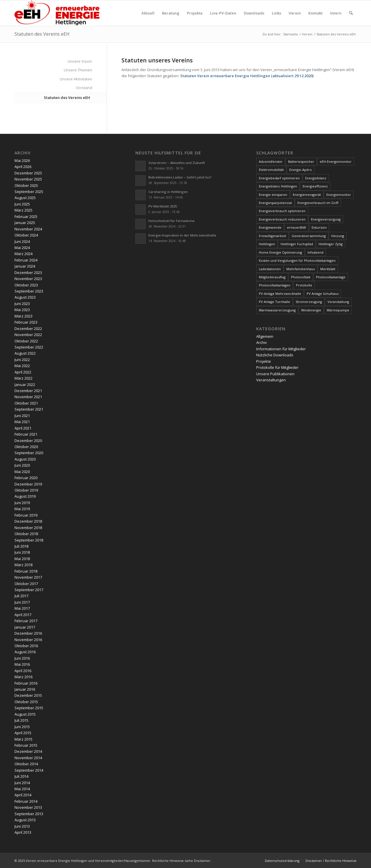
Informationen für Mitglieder (281, 349)
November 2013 (28, 807)
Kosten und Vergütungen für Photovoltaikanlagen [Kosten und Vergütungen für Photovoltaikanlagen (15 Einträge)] (297, 260)
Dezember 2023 (28, 273)
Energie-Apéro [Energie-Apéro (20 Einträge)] (301, 170)
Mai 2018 (22, 559)
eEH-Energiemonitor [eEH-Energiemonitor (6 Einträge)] (336, 161)
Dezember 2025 (28, 173)
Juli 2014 (21, 776)
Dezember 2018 (28, 521)
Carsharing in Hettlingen (168, 192)
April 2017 (23, 615)
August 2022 (25, 353)
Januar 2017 (25, 627)
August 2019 (25, 496)
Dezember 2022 (28, 329)
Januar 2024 (25, 266)
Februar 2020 (26, 478)
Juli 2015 (21, 720)
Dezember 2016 (28, 633)
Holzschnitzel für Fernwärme (171, 221)
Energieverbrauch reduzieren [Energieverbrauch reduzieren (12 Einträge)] (282, 219)
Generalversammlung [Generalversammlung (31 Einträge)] (309, 236)
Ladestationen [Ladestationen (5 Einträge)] (270, 269)
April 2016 (23, 671)
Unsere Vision (80, 61)
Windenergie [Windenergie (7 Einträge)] (311, 310)
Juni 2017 (22, 602)
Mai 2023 (22, 310)
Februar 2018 (26, 571)
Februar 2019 (26, 515)
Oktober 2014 (26, 764)
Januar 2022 (25, 385)
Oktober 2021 (26, 403)
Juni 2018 (22, 552)
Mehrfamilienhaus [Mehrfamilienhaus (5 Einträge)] (301, 269)
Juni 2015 (22, 727)
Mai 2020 (22, 472)
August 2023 (25, 297)
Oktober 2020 (26, 447)
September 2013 (29, 814)
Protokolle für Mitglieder (277, 367)
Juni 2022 (22, 360)
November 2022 (28, 335)
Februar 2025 (26, 216)
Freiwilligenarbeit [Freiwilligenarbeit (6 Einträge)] (272, 236)
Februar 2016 (26, 683)
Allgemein (265, 336)
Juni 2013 (22, 826)
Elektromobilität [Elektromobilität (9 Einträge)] (271, 170)
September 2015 (29, 708)
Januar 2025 (25, 223)
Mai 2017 (22, 608)
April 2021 (23, 428)
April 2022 (23, 372)
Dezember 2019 (28, 484)
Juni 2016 (22, 658)
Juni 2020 (22, 465)
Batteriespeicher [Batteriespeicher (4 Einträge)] (301, 161)
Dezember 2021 (28, 391)
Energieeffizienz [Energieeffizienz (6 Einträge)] (315, 186)
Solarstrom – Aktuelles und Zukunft (177, 163)
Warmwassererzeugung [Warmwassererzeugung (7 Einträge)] (277, 310)
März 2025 (23, 210)
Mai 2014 (22, 789)
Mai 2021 (22, 422)
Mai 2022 (22, 366)
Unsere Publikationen (275, 374)
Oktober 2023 (26, 285)
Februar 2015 (26, 745)
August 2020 (25, 459)
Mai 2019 (22, 509)
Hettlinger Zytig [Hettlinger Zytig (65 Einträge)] (331, 244)
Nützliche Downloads (275, 355)
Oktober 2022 (26, 341)
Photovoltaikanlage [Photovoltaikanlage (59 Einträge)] (331, 277)
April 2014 (23, 795)
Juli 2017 (21, 596)
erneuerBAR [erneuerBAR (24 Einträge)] (297, 227)
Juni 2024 (22, 241)
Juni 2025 (22, 204)
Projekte (264, 361)
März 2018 (23, 565)
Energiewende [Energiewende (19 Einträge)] (270, 227)
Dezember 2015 (28, 695)
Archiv (262, 342)
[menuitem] (148, 13)
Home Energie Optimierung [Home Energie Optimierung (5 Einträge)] (280, 252)
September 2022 (29, 347)
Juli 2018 (21, 546)
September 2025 (29, 192)
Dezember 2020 (28, 441)
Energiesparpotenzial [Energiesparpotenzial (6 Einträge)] (275, 203)
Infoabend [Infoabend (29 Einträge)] (315, 252)
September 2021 (29, 409)
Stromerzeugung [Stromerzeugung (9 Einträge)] (309, 302)
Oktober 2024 (26, 235)
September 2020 (29, 453)
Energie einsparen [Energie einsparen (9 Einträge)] (273, 195)
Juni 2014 (22, 783)
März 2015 (23, 739)
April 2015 (23, 733)
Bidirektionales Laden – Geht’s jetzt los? (180, 177)
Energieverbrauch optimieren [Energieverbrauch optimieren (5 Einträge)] (282, 211)
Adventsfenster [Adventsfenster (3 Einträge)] (271, 161)
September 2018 (29, 540)
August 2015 (25, 714)
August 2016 (25, 652)
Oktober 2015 (26, 702)
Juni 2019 (22, 503)
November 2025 (28, 179)
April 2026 (23, 167)
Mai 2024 (22, 248)
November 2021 (28, 397)
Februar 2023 (26, 322)
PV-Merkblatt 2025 (163, 206)
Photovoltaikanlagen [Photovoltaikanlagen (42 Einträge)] (275, 285)
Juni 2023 (22, 304)
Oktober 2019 (26, 490)
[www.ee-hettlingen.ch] (57, 13)
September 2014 (29, 770)
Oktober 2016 (26, 646)
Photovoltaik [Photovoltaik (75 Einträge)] (301, 277)
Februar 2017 (26, 621)
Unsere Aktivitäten (76, 79)
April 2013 (23, 832)
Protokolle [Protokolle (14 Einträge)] (304, 285)
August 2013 (25, 820)
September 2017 (29, 590)
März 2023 (23, 316)
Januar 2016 (25, 689)
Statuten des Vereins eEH (42, 34)
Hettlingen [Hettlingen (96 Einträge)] (267, 244)
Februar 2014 (26, 801)
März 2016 (23, 677)
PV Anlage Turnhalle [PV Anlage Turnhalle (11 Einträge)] (274, 302)
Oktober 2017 (26, 584)
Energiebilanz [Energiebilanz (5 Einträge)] (316, 178)
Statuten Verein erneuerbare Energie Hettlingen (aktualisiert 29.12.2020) (247, 76)
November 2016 (28, 640)
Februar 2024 (26, 260)
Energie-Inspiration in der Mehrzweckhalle (182, 235)
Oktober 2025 (26, 185)
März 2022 (23, 378)
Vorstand (84, 88)
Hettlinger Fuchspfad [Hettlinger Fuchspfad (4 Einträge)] (297, 244)
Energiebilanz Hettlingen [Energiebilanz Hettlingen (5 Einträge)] (278, 186)
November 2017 (28, 577)
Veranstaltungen (271, 380)
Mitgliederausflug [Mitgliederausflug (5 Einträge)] (272, 277)
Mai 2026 (22, 160)
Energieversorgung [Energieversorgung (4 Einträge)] (326, 219)
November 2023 (28, 279)
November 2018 (28, 528)
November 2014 (28, 758)
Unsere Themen (78, 70)
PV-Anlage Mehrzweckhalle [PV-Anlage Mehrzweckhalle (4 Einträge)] (280, 294)
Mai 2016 (22, 664)
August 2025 (25, 198)
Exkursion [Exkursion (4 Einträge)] (319, 227)
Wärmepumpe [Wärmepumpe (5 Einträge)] (338, 310)
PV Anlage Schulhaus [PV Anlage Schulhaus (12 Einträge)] (323, 294)
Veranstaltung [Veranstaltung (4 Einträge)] (338, 302)
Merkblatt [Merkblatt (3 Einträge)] (328, 269)
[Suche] (351, 13)
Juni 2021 (22, 416)
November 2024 (28, 229)
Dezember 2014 (28, 751)
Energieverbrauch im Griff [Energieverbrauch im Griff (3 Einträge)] (318, 203)
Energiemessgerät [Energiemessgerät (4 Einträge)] (307, 195)
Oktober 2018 (26, 534)
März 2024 (23, 254)
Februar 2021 (26, 434)
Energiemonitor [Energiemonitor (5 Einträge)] (339, 195)
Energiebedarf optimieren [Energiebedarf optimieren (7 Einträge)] (279, 178)
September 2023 (29, 291)
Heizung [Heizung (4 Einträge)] (338, 236)
